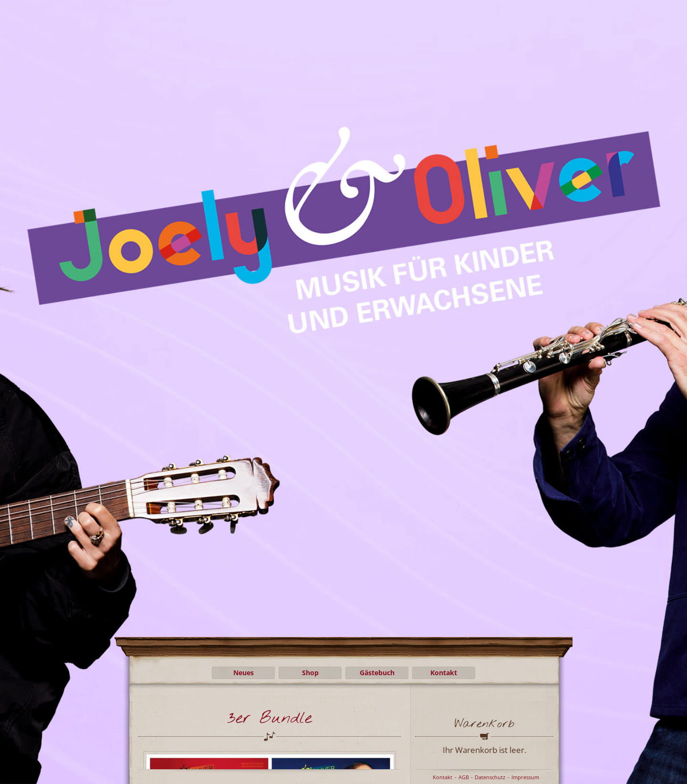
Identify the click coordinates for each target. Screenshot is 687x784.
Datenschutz (490, 777)
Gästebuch (377, 673)
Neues (244, 673)
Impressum (525, 777)
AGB (464, 777)
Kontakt (444, 673)
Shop (310, 673)
